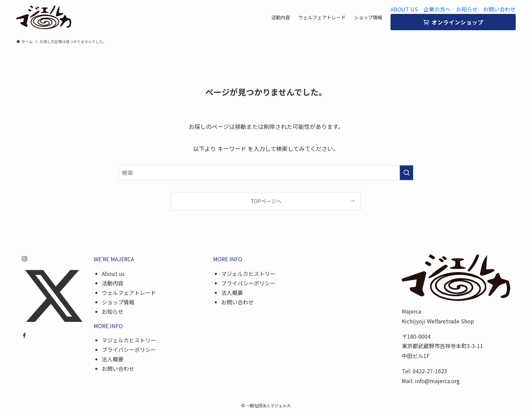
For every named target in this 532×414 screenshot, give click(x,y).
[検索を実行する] (406, 173)
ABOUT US (404, 9)
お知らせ (467, 9)
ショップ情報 (118, 302)
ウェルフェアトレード (129, 293)
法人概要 (113, 359)
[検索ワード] (266, 173)
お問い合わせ (499, 9)
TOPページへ (266, 201)
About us (113, 274)
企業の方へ (437, 9)
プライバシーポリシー (129, 350)
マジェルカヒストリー (129, 340)
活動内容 (113, 283)
